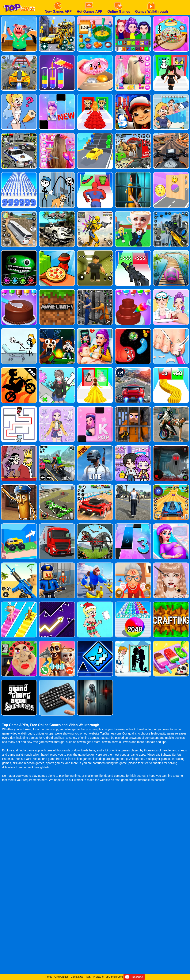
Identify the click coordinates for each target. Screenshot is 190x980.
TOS (88, 977)
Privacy (97, 977)
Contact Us (77, 977)
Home (49, 977)
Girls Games (62, 977)
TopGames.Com (114, 977)
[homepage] (19, 1)
